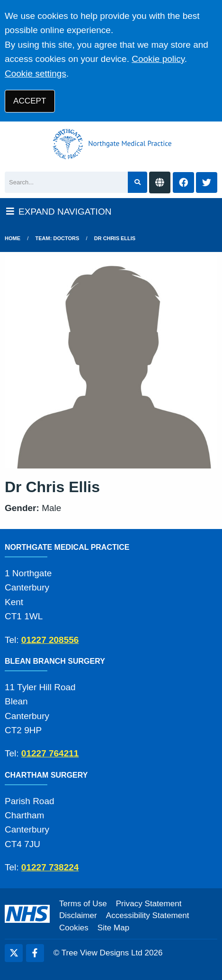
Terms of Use (83, 904)
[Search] (66, 182)
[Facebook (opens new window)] (35, 953)
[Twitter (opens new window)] (14, 953)
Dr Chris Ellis (115, 238)
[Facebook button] (183, 183)
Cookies (74, 928)
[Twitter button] (207, 183)
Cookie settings (36, 74)
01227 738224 (50, 867)
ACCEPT (30, 101)
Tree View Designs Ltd (102, 953)
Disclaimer (78, 915)
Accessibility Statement (148, 915)
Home (13, 238)
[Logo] (111, 144)
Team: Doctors (58, 238)
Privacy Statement (149, 904)
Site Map (113, 928)
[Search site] (138, 182)
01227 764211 (50, 753)
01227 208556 (50, 640)
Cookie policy (158, 59)
